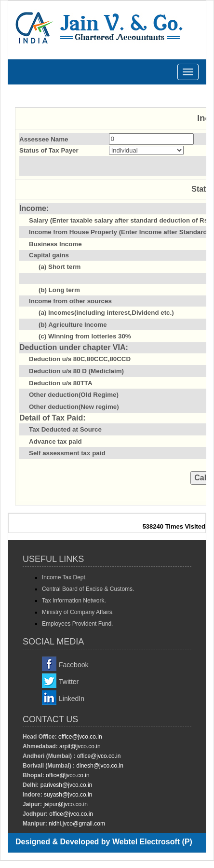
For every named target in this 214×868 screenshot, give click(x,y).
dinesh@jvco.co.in (99, 766)
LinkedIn (72, 699)
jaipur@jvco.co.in (65, 804)
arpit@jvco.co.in (79, 746)
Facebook (74, 665)
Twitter (69, 682)
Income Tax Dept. (64, 577)
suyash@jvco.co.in (67, 795)
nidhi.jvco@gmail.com (76, 824)
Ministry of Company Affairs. (78, 612)
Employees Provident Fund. (77, 624)
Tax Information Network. (74, 601)
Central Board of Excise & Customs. (88, 589)
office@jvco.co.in (80, 737)
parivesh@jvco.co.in (67, 785)
